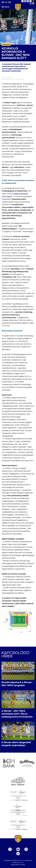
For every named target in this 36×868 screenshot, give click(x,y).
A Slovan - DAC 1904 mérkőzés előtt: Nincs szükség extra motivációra (17, 714)
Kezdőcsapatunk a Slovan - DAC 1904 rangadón (17, 684)
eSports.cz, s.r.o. (18, 863)
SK (3, 2)
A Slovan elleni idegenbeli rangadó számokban (16, 744)
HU (6, 2)
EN (10, 2)
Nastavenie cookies (18, 865)
